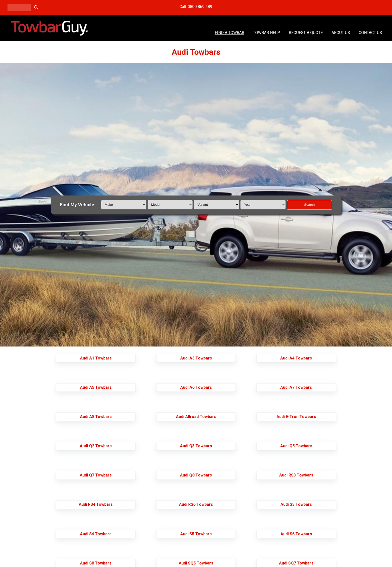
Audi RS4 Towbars (96, 504)
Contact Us (370, 33)
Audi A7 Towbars (296, 387)
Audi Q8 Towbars (196, 475)
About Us (341, 33)
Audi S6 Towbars (296, 534)
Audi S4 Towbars (96, 534)
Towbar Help (266, 33)
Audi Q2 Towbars (96, 446)
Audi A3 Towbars (196, 358)
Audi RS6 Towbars (196, 504)
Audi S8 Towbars (96, 563)
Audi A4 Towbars (296, 358)
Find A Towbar (229, 33)
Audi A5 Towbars (96, 387)
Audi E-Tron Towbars (296, 417)
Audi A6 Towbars (196, 387)
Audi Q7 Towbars (96, 475)
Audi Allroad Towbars (196, 417)
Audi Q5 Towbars (296, 446)
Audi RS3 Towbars (296, 475)
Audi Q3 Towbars (196, 446)
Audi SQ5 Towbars (196, 563)
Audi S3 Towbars (296, 504)
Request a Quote (306, 33)
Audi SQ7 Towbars (296, 563)
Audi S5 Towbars (196, 534)
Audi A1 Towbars (96, 358)
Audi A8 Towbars (96, 417)
